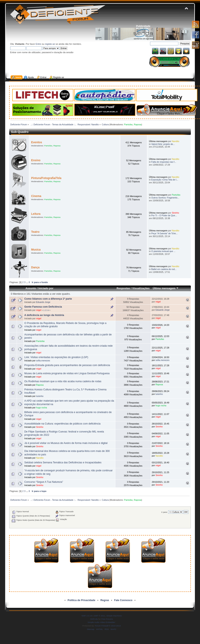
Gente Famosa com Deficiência (43, 307)
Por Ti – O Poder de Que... (164, 215)
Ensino (36, 160)
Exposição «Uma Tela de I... (165, 180)
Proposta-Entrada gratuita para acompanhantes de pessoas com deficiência (67, 365)
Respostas (123, 288)
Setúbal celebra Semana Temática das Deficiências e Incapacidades (63, 463)
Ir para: (164, 512)
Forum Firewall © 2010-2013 (108, 626)
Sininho (175, 213)
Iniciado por (46, 288)
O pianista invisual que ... (163, 251)
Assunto (31, 288)
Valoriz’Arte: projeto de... (163, 144)
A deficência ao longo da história (44, 315)
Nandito (176, 141)
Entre (38, 44)
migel (158, 302)
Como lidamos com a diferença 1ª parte (48, 299)
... (27, 282)
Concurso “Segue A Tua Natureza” (44, 482)
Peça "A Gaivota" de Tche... (164, 233)
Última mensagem (166, 288)
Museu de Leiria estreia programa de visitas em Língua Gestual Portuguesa (67, 373)
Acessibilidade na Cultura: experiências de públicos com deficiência (62, 424)
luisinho (40, 396)
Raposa (138, 124)
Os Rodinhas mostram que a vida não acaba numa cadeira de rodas (63, 381)
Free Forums (107, 619)
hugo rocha (41, 408)
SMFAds (94, 619)
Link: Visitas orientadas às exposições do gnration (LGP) (56, 357)
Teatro (35, 232)
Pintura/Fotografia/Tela (46, 178)
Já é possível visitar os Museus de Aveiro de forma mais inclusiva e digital (66, 443)
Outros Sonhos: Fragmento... (165, 198)
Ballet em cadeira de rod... (164, 269)
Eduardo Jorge (43, 302)
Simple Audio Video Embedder (101, 622)
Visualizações (141, 288)
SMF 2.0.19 (87, 616)
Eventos (37, 142)
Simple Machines (114, 616)
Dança (35, 267)
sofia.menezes (43, 361)
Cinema (36, 196)
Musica (36, 250)
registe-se (50, 44)
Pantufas (128, 124)
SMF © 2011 (99, 616)
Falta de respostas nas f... (164, 162)
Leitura (36, 214)
